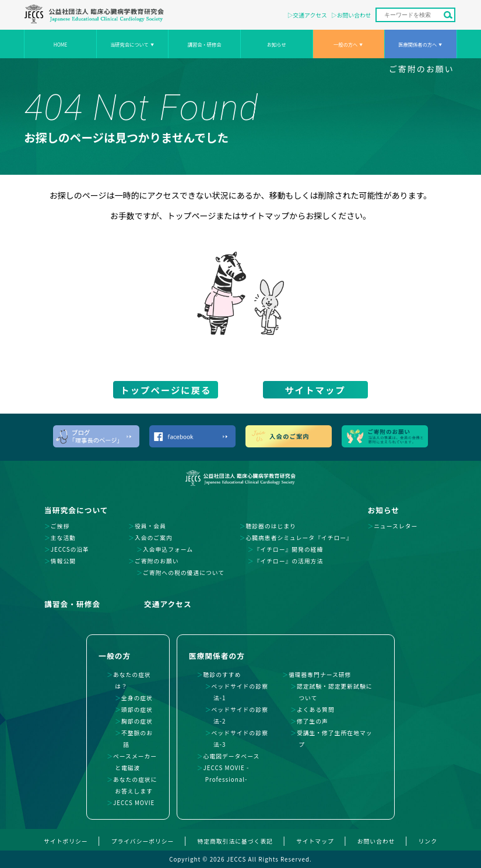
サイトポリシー (66, 841)
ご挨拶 (60, 526)
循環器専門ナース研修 (320, 675)
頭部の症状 (137, 710)
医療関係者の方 (217, 656)
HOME (61, 44)
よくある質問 (316, 710)
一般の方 (115, 656)
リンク (428, 841)
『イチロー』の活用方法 (288, 561)
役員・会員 (150, 526)
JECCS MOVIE (134, 803)
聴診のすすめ (222, 675)
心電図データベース (232, 756)
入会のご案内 (154, 538)
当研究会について (129, 44)
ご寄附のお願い (422, 69)
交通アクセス (310, 15)
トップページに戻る (166, 390)
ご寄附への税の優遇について (184, 573)
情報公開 (63, 561)
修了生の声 (313, 721)
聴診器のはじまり (271, 526)
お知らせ (277, 44)
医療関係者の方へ (417, 44)
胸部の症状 (137, 721)
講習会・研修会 (205, 44)
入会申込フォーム (168, 549)
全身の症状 (137, 698)
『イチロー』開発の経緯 (288, 549)
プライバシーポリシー (143, 841)
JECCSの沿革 (70, 549)
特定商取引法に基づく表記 (235, 841)
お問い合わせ (354, 15)
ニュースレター (396, 526)
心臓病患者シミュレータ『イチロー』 (299, 538)
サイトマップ (315, 390)
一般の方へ (345, 44)
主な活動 (63, 538)
